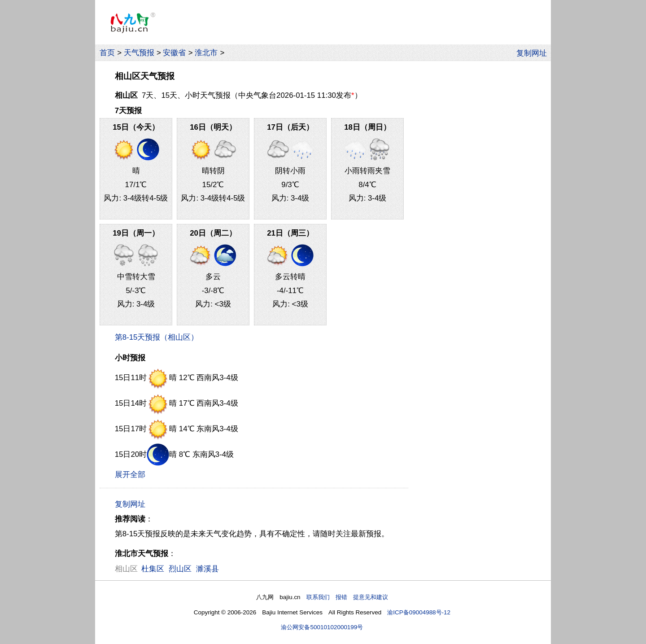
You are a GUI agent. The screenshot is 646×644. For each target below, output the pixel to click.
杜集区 (153, 569)
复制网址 (534, 53)
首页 (107, 53)
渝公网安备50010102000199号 (322, 627)
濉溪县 (207, 569)
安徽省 (174, 53)
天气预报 (139, 53)
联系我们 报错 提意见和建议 (347, 597)
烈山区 (180, 569)
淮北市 (206, 53)
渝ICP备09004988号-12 (419, 612)
